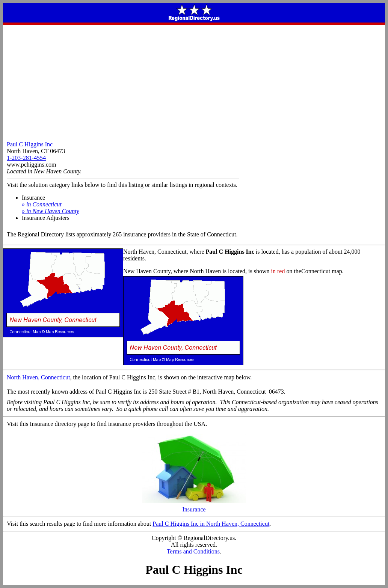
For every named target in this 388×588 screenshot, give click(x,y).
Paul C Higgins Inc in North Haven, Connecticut (211, 524)
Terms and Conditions (193, 551)
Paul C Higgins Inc (30, 144)
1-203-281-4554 (26, 158)
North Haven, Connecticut (38, 377)
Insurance (194, 507)
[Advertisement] (194, 81)
